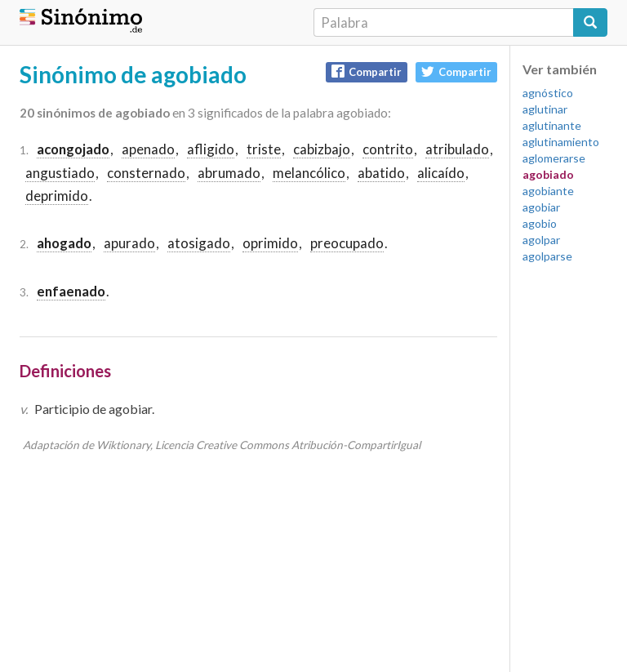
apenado (148, 149)
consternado (146, 173)
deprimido (57, 196)
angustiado (60, 173)
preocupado (347, 243)
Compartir (367, 71)
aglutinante (552, 125)
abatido (381, 173)
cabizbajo (322, 149)
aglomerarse (554, 158)
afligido (211, 149)
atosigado (199, 243)
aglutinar (545, 109)
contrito (388, 149)
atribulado (457, 149)
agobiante (548, 191)
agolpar (541, 240)
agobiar (541, 207)
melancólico (309, 173)
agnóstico (548, 93)
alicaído (441, 173)
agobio (540, 223)
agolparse (547, 256)
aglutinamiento (561, 142)
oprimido (270, 243)
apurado (129, 243)
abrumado (229, 173)
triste (264, 149)
